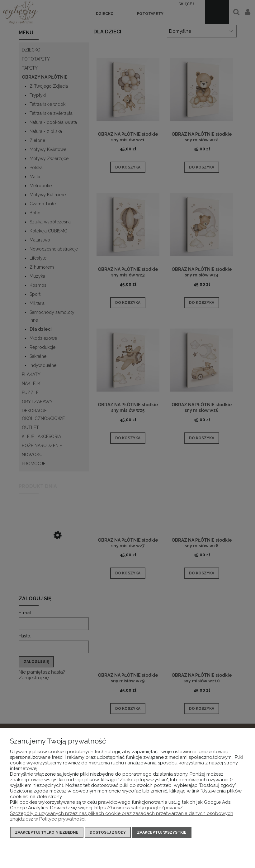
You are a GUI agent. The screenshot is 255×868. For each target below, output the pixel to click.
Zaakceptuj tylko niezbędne (47, 832)
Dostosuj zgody (108, 832)
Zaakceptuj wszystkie (162, 832)
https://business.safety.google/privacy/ (139, 808)
